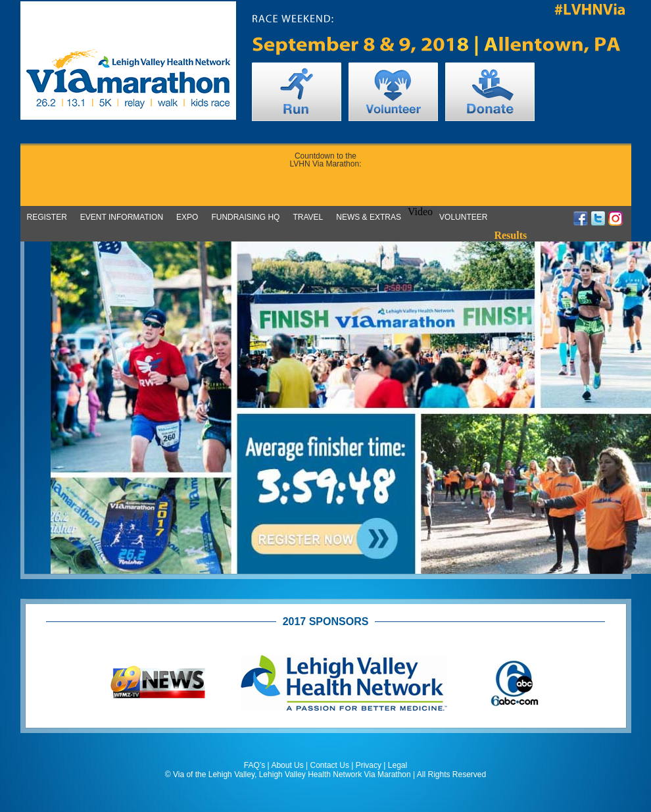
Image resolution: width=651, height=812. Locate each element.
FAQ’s (254, 765)
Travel (308, 217)
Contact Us (330, 765)
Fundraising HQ (245, 217)
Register (47, 217)
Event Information (122, 217)
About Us (287, 765)
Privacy (369, 765)
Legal (398, 765)
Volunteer (463, 217)
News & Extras (369, 217)
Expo (187, 217)
